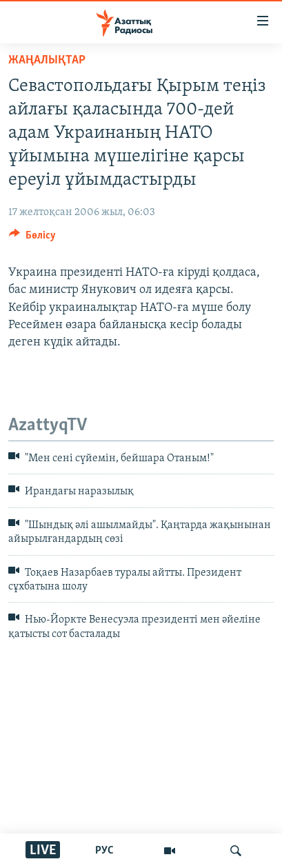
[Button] (32, 239)
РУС (104, 851)
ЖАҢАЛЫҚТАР (47, 60)
